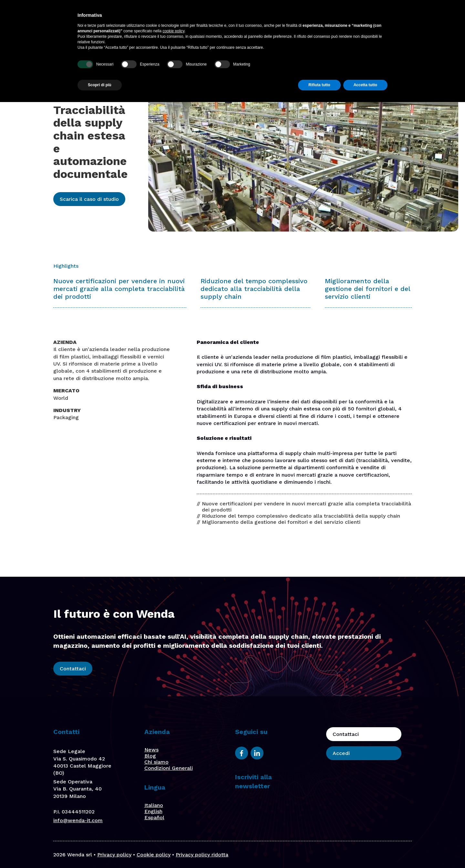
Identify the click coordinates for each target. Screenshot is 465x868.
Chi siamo (156, 762)
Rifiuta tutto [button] (319, 851)
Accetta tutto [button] (365, 851)
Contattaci (373, 18)
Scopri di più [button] (100, 851)
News (151, 750)
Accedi (413, 18)
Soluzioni (232, 18)
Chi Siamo (286, 18)
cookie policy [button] (173, 797)
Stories (315, 18)
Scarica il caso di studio (89, 199)
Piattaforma (198, 18)
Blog (337, 18)
